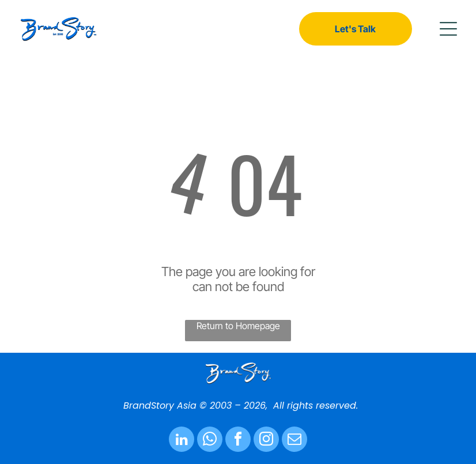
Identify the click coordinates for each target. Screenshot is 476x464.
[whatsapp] (210, 441)
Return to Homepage (238, 326)
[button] (448, 29)
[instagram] (266, 441)
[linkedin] (182, 441)
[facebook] (238, 441)
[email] (294, 441)
